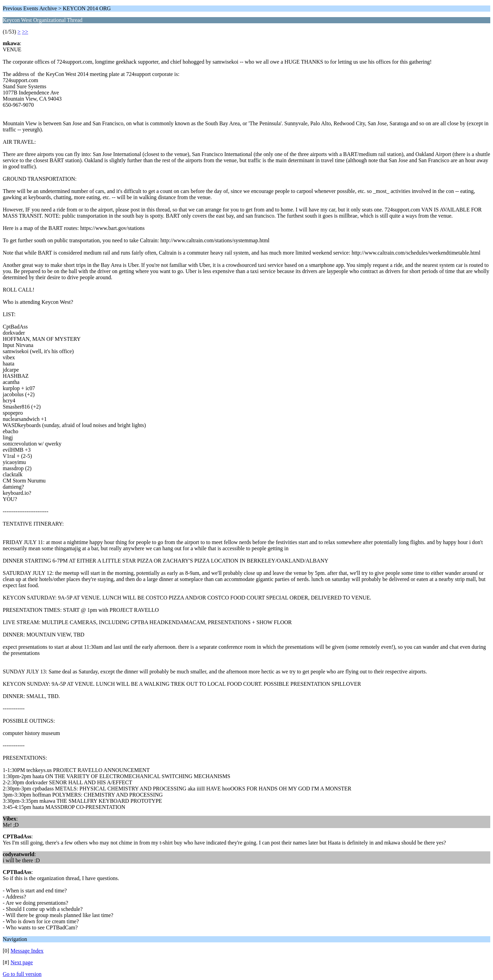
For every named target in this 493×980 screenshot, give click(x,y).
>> (25, 32)
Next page (22, 962)
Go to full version (22, 974)
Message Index (27, 951)
